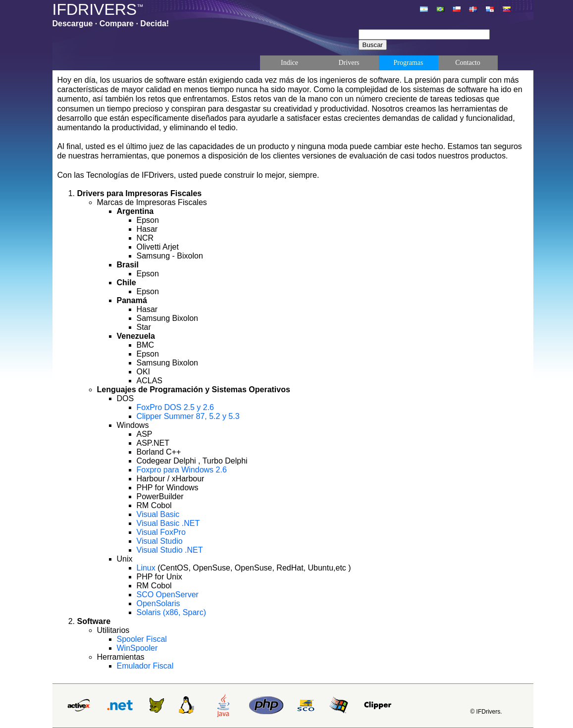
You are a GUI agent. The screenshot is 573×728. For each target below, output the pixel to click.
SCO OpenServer (168, 595)
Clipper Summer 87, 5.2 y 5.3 (188, 416)
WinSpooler (137, 648)
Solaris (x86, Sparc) (172, 612)
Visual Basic (158, 514)
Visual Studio (160, 541)
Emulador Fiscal (145, 666)
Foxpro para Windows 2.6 (182, 470)
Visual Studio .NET (170, 550)
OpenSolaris (158, 603)
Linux (147, 568)
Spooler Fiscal (142, 639)
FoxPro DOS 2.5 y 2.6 (176, 407)
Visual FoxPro (161, 532)
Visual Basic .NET (168, 523)
